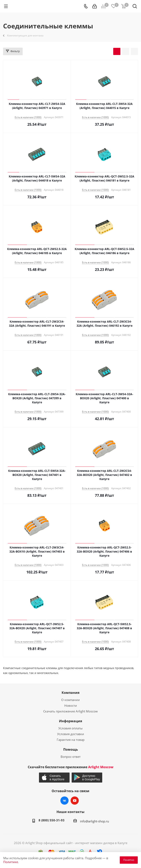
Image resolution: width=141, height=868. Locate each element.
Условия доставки (71, 734)
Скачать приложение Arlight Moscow (70, 711)
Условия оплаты (70, 728)
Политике (11, 862)
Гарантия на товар (71, 740)
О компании (70, 700)
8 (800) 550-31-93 (52, 820)
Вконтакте (64, 801)
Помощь (71, 749)
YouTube (75, 801)
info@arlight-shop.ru (94, 821)
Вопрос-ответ (71, 757)
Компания (70, 693)
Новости (71, 705)
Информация (70, 721)
